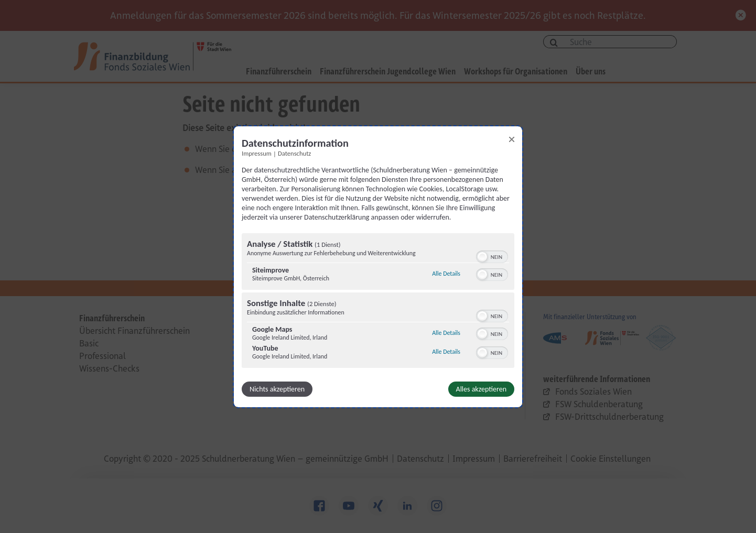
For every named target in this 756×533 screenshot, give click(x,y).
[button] (482, 257)
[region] (378, 302)
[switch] (492, 256)
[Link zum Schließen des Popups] (512, 139)
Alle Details (446, 274)
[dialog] (378, 266)
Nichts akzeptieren (277, 389)
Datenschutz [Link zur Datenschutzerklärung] (294, 153)
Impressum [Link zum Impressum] (257, 153)
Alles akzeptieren (481, 389)
